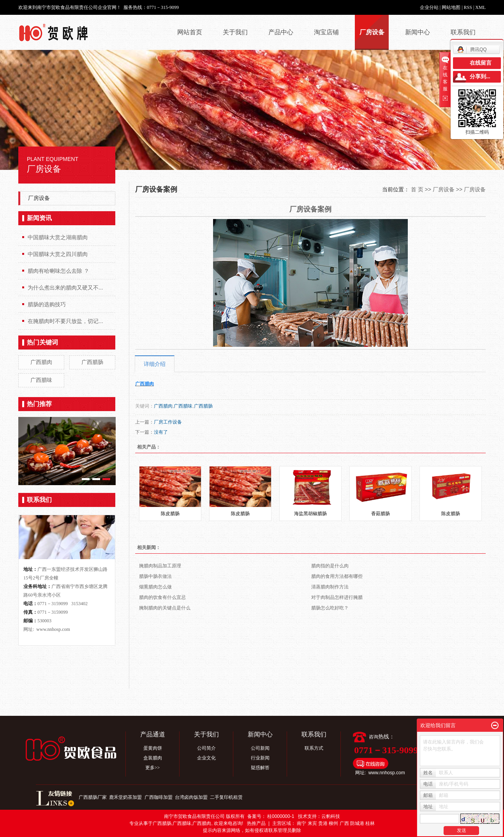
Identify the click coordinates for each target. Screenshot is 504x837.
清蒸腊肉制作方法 (330, 587)
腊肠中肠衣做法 (155, 576)
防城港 (357, 823)
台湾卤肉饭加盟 (192, 797)
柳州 (333, 823)
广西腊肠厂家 (93, 797)
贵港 (323, 823)
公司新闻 (260, 748)
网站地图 (452, 7)
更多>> (153, 768)
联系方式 (314, 748)
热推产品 (256, 823)
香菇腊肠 (381, 514)
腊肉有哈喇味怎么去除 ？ (58, 271)
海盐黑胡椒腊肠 (310, 514)
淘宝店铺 (326, 32)
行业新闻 (260, 758)
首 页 (417, 189)
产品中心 (281, 32)
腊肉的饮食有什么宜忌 (162, 597)
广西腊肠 (92, 362)
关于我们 (235, 32)
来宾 (312, 823)
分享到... (480, 77)
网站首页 (190, 32)
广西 (344, 823)
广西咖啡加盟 (159, 797)
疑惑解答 (260, 768)
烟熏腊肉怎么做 (155, 587)
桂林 (370, 823)
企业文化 (206, 758)
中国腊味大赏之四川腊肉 (58, 254)
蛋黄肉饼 (153, 748)
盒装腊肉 (153, 758)
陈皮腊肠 (170, 514)
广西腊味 (41, 380)
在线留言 (481, 63)
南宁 (301, 823)
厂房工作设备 (168, 422)
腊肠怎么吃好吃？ (330, 608)
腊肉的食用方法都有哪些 (337, 576)
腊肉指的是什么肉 (330, 566)
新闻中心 (418, 32)
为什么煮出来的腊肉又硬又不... (65, 288)
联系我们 (463, 32)
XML (480, 7)
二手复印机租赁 (226, 797)
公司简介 (206, 748)
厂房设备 (372, 32)
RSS (468, 7)
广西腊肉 (41, 362)
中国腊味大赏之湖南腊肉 (58, 237)
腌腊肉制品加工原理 (160, 566)
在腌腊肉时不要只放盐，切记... (65, 321)
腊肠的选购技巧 (47, 304)
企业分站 (429, 7)
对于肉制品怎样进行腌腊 (337, 597)
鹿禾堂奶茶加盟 (126, 797)
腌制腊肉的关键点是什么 (165, 608)
